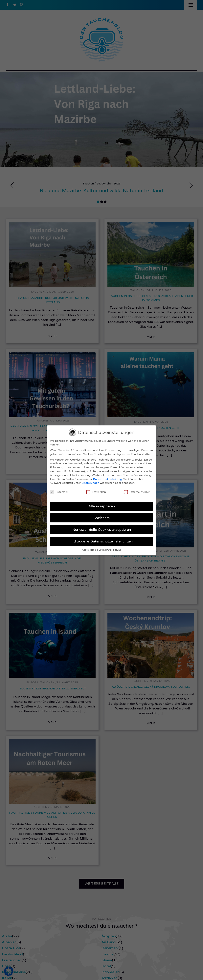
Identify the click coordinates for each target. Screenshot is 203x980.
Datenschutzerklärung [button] (110, 550)
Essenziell (59, 492)
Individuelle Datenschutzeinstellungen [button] (102, 541)
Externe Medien (137, 492)
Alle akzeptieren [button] (102, 506)
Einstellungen (90, 483)
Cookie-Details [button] (90, 550)
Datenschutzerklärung (107, 479)
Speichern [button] (102, 518)
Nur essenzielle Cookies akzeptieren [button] (102, 529)
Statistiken (96, 492)
